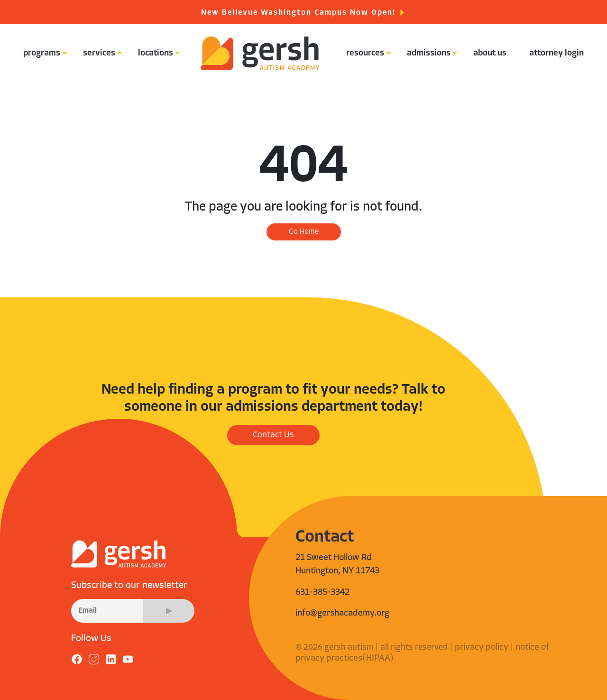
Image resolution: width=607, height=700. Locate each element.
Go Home (304, 232)
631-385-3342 (322, 593)
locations (156, 53)
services (99, 53)
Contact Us (273, 435)
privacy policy (482, 648)
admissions (429, 53)
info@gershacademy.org (342, 613)
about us (490, 53)
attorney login (556, 53)
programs (42, 53)
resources (365, 53)
